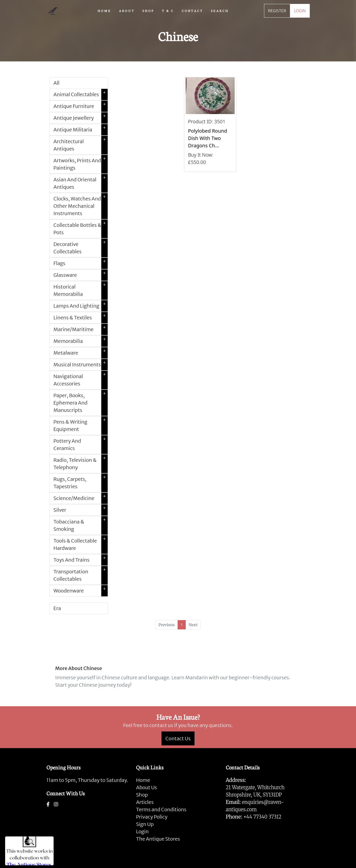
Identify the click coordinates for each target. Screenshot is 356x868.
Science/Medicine (81, 498)
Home (143, 780)
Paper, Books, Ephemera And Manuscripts (81, 403)
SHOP (148, 11)
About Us (146, 787)
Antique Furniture (81, 106)
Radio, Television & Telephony (81, 464)
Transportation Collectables (81, 575)
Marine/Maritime (81, 329)
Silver (81, 510)
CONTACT (192, 11)
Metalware (81, 353)
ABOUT (127, 11)
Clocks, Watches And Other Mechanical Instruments (81, 206)
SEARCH (220, 11)
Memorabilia (81, 341)
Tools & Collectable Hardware (81, 544)
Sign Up (145, 824)
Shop (142, 795)
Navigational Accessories (81, 380)
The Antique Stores (158, 839)
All (57, 83)
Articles (145, 802)
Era (57, 608)
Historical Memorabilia (81, 290)
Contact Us (178, 738)
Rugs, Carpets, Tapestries (81, 483)
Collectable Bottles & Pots (81, 229)
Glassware (81, 275)
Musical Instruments (81, 365)
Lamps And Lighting (81, 306)
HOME (104, 11)
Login (142, 831)
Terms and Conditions (161, 809)
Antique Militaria (81, 130)
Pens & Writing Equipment (81, 426)
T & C (168, 11)
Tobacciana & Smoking (81, 525)
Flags (81, 263)
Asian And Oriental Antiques (81, 183)
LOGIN (300, 11)
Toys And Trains (81, 560)
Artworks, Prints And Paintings (81, 164)
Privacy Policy (152, 817)
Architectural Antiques (81, 145)
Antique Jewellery (81, 118)
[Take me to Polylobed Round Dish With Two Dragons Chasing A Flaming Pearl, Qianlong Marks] (210, 125)
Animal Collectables (81, 94)
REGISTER (277, 11)
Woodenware (81, 591)
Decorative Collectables (81, 248)
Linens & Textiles (81, 318)
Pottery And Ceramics (81, 445)
